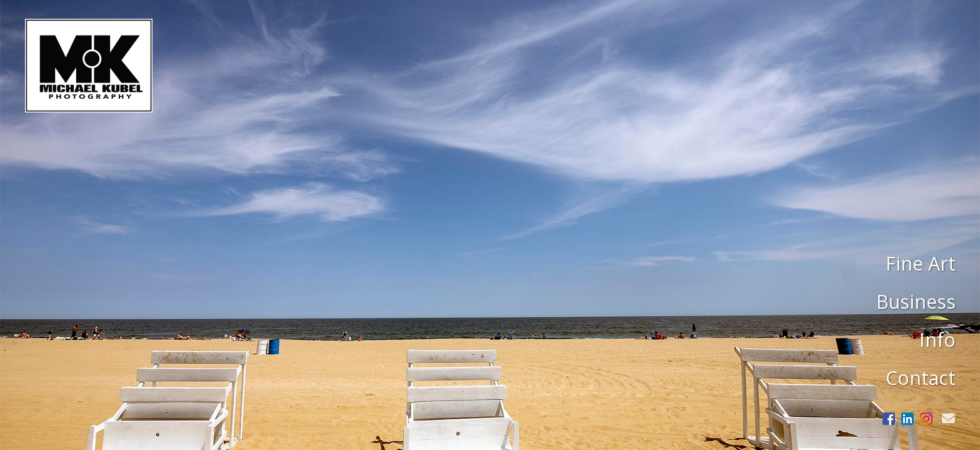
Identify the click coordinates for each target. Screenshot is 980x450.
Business (916, 302)
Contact (921, 378)
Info (937, 340)
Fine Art (921, 263)
